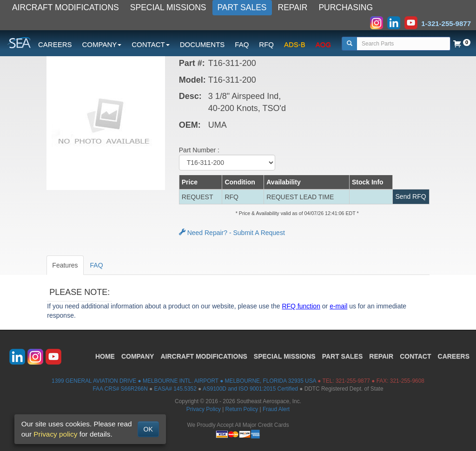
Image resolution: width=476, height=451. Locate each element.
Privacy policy (55, 434)
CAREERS (55, 44)
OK (148, 429)
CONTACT (415, 356)
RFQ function (301, 306)
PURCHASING (346, 7)
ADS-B (295, 44)
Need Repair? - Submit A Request (232, 233)
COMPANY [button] (102, 44)
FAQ (242, 44)
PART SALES (242, 7)
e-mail (338, 306)
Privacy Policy (204, 409)
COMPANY (138, 356)
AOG (323, 44)
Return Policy (242, 409)
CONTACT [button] (150, 44)
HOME (105, 356)
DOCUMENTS (202, 44)
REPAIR (293, 7)
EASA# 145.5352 (175, 389)
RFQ (266, 44)
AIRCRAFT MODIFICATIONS (66, 7)
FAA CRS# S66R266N (120, 389)
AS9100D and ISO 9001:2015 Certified (250, 389)
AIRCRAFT (204, 356)
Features (65, 265)
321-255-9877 (353, 381)
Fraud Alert (276, 409)
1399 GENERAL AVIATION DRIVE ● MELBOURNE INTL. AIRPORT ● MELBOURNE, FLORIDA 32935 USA (184, 381)
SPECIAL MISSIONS (168, 7)
